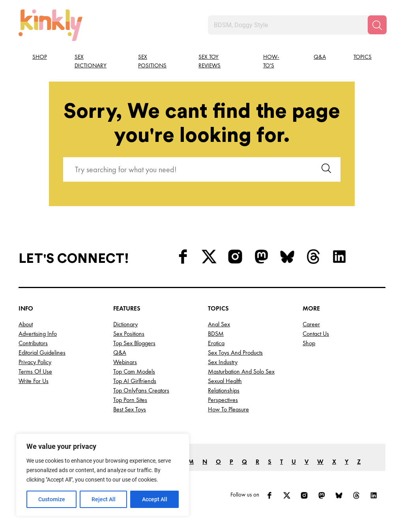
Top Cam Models (134, 371)
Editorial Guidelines (42, 352)
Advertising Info (38, 334)
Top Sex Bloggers (134, 343)
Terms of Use (35, 371)
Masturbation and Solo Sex (241, 371)
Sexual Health (225, 381)
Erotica (216, 343)
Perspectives (223, 400)
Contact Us (316, 334)
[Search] (377, 25)
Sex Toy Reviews (209, 61)
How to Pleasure (228, 409)
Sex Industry (223, 362)
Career (311, 324)
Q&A (320, 57)
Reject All (104, 499)
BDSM (216, 334)
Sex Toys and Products (235, 352)
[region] (103, 475)
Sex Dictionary (91, 61)
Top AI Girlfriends (135, 381)
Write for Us (34, 381)
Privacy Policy (35, 362)
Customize (52, 499)
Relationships (224, 390)
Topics (363, 57)
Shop (40, 57)
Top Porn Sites (130, 400)
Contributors (33, 343)
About (26, 324)
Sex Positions (152, 61)
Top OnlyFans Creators (141, 390)
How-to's (271, 61)
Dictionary (125, 324)
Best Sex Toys (130, 409)
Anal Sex (219, 324)
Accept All (155, 499)
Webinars (125, 362)
